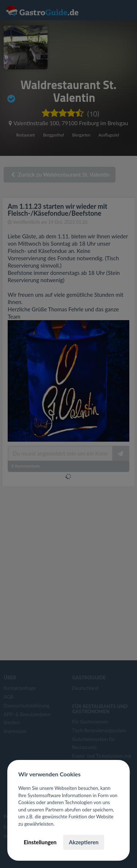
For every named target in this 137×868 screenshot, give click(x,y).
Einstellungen (40, 842)
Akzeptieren (83, 842)
